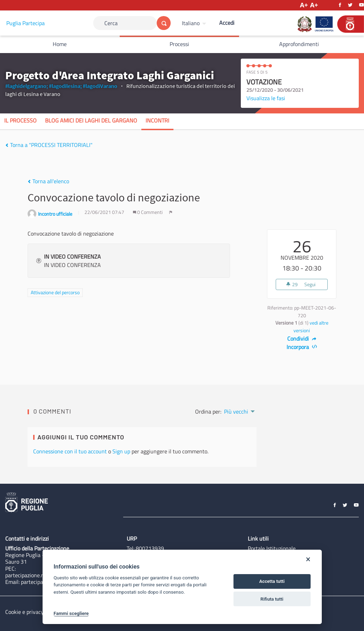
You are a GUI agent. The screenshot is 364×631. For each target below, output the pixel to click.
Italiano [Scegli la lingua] (191, 23)
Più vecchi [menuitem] (236, 411)
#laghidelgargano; (27, 86)
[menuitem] (195, 23)
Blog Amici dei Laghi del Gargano (91, 120)
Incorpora (302, 347)
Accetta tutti (272, 581)
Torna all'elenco (48, 181)
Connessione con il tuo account (70, 451)
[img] (7, 145)
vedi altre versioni (311, 327)
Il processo (20, 120)
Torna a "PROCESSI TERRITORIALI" (49, 145)
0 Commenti (148, 212)
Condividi (302, 339)
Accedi (227, 23)
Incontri (157, 120)
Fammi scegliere (71, 613)
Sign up (121, 451)
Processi (179, 44)
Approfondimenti (299, 44)
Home (60, 44)
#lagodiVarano (100, 86)
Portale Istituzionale (272, 548)
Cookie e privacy (24, 612)
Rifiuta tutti (272, 599)
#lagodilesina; (65, 86)
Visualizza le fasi (266, 98)
